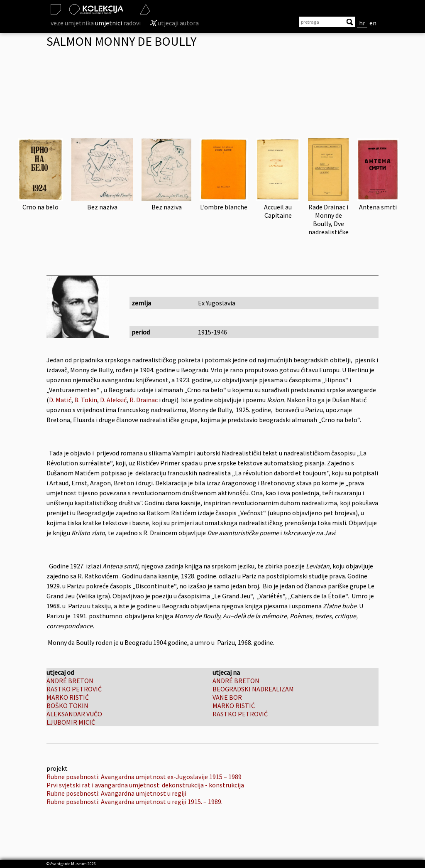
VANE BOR (227, 697)
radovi (132, 23)
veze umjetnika (72, 23)
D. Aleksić (113, 400)
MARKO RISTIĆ (68, 697)
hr (362, 23)
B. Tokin (86, 400)
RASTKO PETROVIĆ (74, 689)
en (373, 23)
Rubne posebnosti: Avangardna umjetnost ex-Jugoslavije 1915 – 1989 (144, 777)
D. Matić (60, 400)
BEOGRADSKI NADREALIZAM (253, 689)
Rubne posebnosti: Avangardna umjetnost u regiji (116, 793)
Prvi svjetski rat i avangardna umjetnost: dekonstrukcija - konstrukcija (145, 785)
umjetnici (109, 23)
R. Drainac (144, 400)
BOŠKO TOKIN (67, 706)
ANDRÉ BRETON (70, 681)
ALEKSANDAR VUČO (74, 714)
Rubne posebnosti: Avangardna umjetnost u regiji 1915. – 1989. (134, 802)
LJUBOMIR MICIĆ (71, 722)
